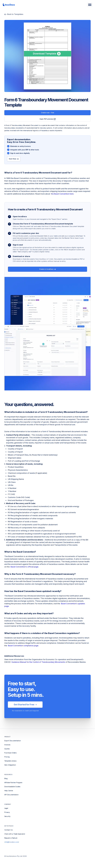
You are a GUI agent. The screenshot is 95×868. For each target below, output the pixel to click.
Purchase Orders (10, 753)
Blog (6, 779)
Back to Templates (14, 14)
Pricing (7, 757)
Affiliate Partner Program (13, 783)
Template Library (10, 761)
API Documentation (11, 795)
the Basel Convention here (62, 194)
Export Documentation (13, 741)
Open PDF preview (48, 119)
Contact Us (9, 830)
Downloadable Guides (12, 787)
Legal (6, 808)
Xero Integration (10, 765)
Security (7, 816)
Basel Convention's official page (24, 567)
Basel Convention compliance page (23, 646)
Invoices (7, 745)
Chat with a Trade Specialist (15, 834)
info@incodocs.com (12, 842)
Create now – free (47, 113)
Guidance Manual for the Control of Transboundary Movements (38, 662)
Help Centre (9, 791)
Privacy (7, 812)
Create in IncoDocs (47, 269)
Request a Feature (11, 838)
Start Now (14, 159)
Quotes (7, 749)
